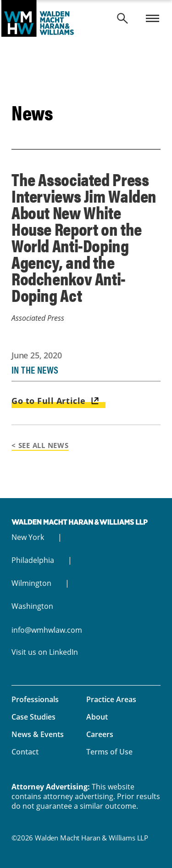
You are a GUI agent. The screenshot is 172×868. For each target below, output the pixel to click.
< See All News (40, 445)
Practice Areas (111, 699)
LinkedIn (64, 652)
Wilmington (31, 583)
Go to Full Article (49, 401)
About (97, 717)
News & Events (38, 734)
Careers (100, 734)
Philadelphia (33, 560)
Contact (25, 752)
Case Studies (33, 717)
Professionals (35, 699)
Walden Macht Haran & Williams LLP (86, 18)
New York (28, 537)
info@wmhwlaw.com (47, 630)
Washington (32, 606)
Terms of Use (109, 752)
